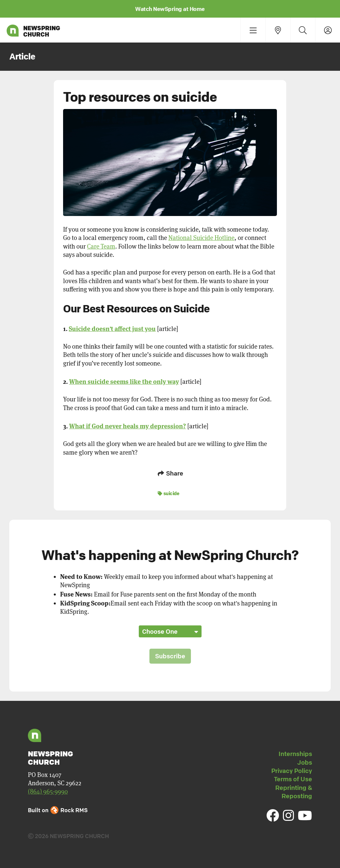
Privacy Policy (292, 771)
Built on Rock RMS (58, 810)
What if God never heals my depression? (127, 426)
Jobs (305, 762)
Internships (295, 754)
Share (170, 473)
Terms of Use (293, 779)
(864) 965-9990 (48, 791)
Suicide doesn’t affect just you (112, 328)
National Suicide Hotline (201, 238)
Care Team (101, 246)
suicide (169, 493)
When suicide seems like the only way (124, 381)
